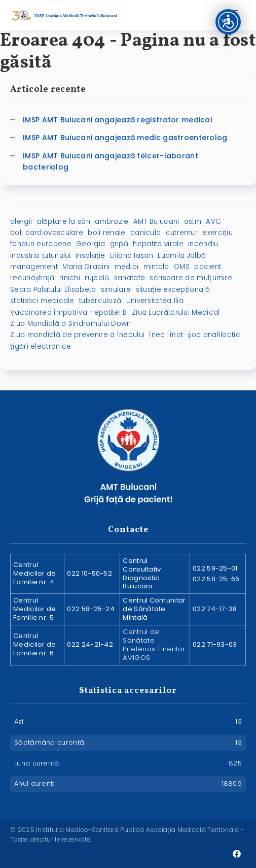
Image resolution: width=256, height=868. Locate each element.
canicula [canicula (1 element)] (145, 233)
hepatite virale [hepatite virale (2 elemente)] (158, 244)
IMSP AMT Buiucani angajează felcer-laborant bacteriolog (111, 161)
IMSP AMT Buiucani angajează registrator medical (118, 120)
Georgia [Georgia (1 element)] (90, 244)
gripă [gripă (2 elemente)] (119, 244)
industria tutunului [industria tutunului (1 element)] (41, 256)
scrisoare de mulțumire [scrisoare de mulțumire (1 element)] (191, 278)
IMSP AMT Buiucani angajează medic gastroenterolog (125, 138)
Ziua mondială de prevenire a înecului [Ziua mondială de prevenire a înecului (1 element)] (77, 335)
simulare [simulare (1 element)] (116, 290)
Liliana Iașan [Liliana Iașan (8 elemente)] (132, 256)
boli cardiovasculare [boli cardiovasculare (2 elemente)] (47, 233)
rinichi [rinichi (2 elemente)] (70, 278)
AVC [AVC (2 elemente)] (213, 222)
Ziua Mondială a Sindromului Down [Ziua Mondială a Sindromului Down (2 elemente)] (71, 324)
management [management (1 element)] (34, 267)
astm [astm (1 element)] (193, 222)
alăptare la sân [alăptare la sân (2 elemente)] (63, 222)
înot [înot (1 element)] (176, 335)
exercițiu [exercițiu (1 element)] (217, 233)
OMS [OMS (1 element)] (182, 267)
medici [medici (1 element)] (127, 267)
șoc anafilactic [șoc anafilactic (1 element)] (214, 335)
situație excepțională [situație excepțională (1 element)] (173, 290)
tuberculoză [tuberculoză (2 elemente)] (100, 301)
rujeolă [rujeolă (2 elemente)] (97, 278)
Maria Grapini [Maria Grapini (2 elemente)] (86, 267)
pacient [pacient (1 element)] (208, 267)
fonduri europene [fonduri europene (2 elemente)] (41, 244)
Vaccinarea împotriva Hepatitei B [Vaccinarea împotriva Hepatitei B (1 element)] (69, 312)
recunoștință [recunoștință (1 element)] (32, 278)
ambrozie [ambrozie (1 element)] (112, 222)
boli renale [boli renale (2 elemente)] (106, 233)
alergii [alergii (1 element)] (21, 222)
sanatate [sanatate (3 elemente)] (130, 278)
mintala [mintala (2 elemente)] (156, 267)
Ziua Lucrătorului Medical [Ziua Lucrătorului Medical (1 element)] (176, 312)
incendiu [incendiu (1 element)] (203, 244)
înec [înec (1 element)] (157, 335)
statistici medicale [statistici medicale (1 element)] (42, 301)
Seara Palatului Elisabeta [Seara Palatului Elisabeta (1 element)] (53, 290)
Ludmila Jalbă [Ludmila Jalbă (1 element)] (182, 256)
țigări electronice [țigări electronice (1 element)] (41, 346)
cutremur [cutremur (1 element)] (182, 233)
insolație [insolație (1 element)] (90, 256)
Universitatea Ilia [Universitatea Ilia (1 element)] (155, 301)
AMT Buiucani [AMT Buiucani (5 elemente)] (156, 222)
